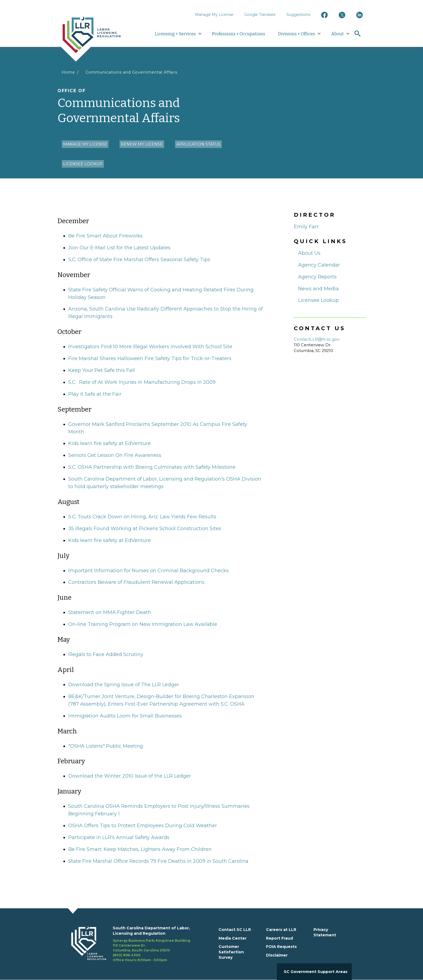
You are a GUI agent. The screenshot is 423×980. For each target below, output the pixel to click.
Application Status (198, 144)
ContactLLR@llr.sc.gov (317, 339)
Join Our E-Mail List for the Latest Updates (119, 248)
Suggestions (298, 15)
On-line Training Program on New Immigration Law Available (143, 624)
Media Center (233, 938)
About (337, 34)
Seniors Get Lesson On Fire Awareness (115, 455)
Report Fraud (279, 938)
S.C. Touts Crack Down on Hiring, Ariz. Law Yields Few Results (142, 517)
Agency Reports (317, 277)
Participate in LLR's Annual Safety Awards (119, 837)
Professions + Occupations (239, 34)
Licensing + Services (175, 34)
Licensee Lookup (83, 164)
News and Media (318, 289)
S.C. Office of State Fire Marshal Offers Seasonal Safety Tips (139, 260)
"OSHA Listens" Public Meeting (106, 746)
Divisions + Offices (297, 34)
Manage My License (214, 15)
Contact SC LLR (235, 930)
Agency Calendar (319, 265)
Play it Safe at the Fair (95, 394)
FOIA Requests (281, 947)
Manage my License (85, 144)
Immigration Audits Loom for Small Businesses (125, 716)
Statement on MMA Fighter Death (110, 612)
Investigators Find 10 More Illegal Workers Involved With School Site (150, 347)
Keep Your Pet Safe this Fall (102, 370)
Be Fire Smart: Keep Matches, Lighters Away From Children (140, 849)
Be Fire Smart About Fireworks (105, 236)
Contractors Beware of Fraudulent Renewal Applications (136, 582)
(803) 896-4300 (127, 955)
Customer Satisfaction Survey (231, 952)
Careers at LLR (281, 930)
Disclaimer (277, 955)
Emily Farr (306, 227)
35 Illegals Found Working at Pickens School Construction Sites (145, 529)
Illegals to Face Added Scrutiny (106, 654)
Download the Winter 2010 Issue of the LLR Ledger (130, 776)
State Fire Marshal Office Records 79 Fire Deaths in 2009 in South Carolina (158, 861)
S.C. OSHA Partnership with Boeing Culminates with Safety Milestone (152, 467)
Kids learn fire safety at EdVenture (110, 443)
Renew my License (142, 144)
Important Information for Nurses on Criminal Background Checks (149, 571)
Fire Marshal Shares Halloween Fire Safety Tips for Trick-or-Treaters (150, 358)
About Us (309, 253)
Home (68, 72)
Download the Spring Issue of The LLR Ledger (124, 685)
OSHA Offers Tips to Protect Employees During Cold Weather (143, 826)
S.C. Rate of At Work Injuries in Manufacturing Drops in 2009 (142, 382)
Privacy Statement (325, 932)
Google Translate (260, 15)
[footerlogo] (92, 944)
